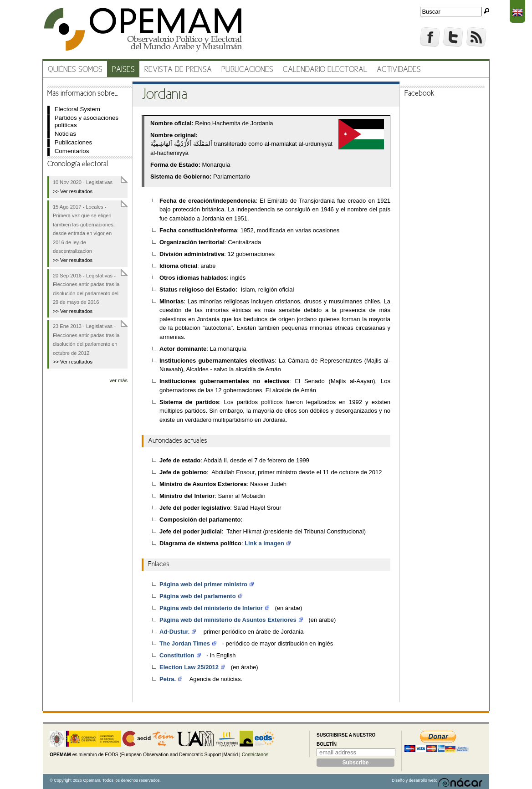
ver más (118, 380)
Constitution (177, 655)
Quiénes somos (75, 70)
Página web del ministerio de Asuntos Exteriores (228, 620)
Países (123, 70)
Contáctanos (255, 755)
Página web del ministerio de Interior (211, 608)
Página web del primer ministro (203, 584)
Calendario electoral (325, 70)
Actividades (399, 70)
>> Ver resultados (73, 191)
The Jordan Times (185, 643)
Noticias (66, 134)
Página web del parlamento (198, 596)
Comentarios (72, 151)
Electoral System (77, 109)
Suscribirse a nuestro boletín (346, 740)
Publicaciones (247, 70)
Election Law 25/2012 (189, 667)
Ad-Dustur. (174, 632)
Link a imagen (264, 543)
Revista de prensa (178, 70)
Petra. (168, 679)
